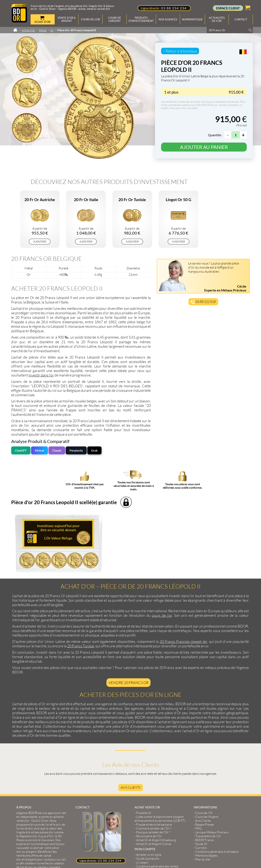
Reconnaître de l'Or (149, 776)
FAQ (198, 768)
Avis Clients (131, 727)
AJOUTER (40, 242)
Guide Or (201, 784)
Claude (57, 450)
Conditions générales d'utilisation (217, 791)
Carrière (201, 788)
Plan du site (203, 799)
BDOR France (205, 780)
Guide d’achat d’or (148, 798)
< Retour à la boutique (180, 51)
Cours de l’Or (204, 753)
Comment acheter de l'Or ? (154, 768)
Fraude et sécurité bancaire (154, 764)
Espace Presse (205, 764)
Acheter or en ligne (149, 794)
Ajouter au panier (204, 147)
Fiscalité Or (144, 753)
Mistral (39, 450)
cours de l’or (162, 555)
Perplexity (76, 450)
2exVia (59, 845)
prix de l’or (20, 425)
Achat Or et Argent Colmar (154, 784)
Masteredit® (78, 845)
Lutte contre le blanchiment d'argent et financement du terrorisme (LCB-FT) (160, 758)
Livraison (142, 802)
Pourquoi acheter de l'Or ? (153, 772)
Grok (94, 450)
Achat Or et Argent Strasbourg (156, 780)
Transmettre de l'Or (208, 776)
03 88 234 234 (174, 8)
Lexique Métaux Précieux (212, 772)
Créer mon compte (149, 810)
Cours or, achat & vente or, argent (117, 853)
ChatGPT (21, 450)
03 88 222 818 (203, 302)
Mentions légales (206, 795)
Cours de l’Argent (207, 757)
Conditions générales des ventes (157, 806)
